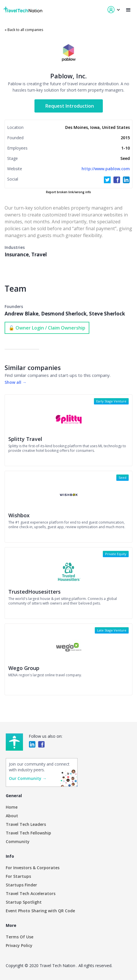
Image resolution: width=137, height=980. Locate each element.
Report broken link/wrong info (68, 192)
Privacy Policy (19, 945)
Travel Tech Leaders (26, 824)
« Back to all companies (24, 30)
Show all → (16, 382)
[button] (128, 10)
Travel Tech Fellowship (28, 833)
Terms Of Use (20, 937)
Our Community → (28, 778)
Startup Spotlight (24, 902)
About (12, 816)
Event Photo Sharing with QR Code (40, 911)
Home (12, 807)
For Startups (18, 876)
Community (18, 841)
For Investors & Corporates (33, 868)
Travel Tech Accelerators (31, 893)
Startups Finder (21, 885)
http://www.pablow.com (106, 169)
